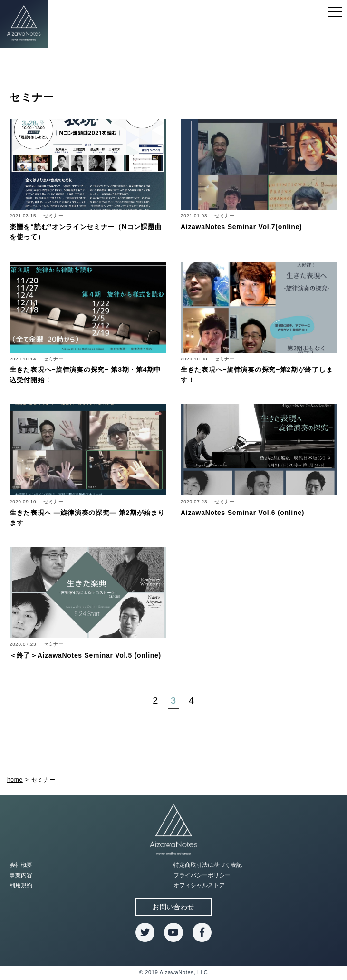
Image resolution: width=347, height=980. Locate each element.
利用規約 (21, 885)
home (15, 780)
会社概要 (21, 865)
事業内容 (21, 875)
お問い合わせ (173, 907)
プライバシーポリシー (202, 875)
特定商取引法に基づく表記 (208, 865)
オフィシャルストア (199, 885)
